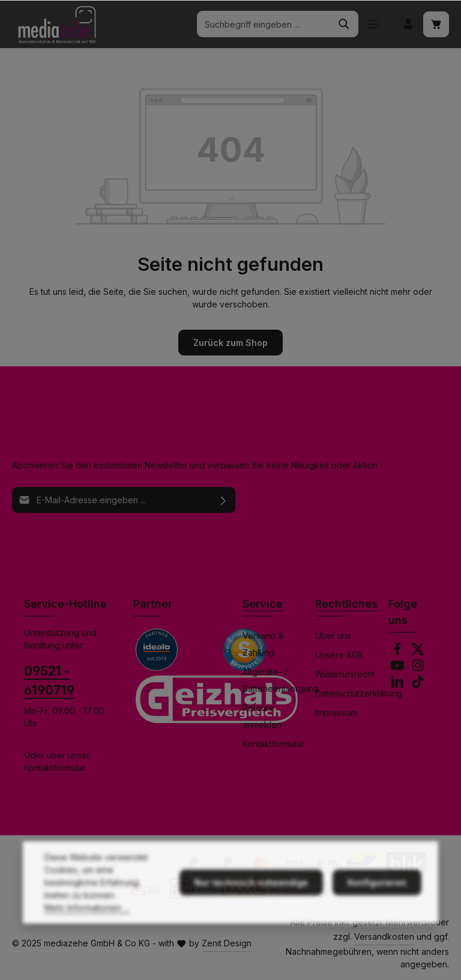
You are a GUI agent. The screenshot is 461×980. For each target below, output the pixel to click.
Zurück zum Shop (230, 343)
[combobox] (264, 24)
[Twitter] (418, 652)
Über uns (333, 636)
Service (263, 604)
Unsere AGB (339, 655)
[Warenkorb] (436, 24)
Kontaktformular (55, 768)
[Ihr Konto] (408, 24)
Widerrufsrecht (345, 674)
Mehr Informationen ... (87, 924)
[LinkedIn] (399, 685)
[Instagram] (418, 669)
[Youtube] (399, 669)
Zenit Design (227, 943)
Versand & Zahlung (263, 644)
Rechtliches (346, 604)
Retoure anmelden (262, 716)
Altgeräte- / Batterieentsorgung (281, 680)
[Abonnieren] (224, 500)
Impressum (336, 712)
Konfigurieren (377, 899)
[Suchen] (344, 24)
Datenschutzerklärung (359, 693)
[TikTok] (418, 685)
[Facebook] (399, 652)
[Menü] (374, 24)
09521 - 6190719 (49, 680)
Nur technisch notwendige (251, 899)
